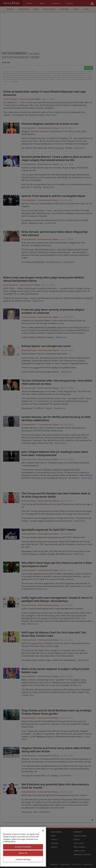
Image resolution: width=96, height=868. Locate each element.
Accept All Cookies (23, 847)
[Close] (43, 830)
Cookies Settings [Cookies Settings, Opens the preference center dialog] (23, 859)
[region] (23, 847)
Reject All (23, 853)
